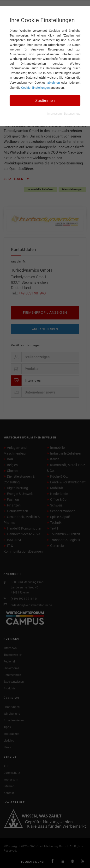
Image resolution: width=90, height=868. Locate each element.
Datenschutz (72, 114)
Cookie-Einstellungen (35, 88)
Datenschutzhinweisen (42, 78)
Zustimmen (45, 101)
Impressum (55, 114)
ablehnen (54, 83)
